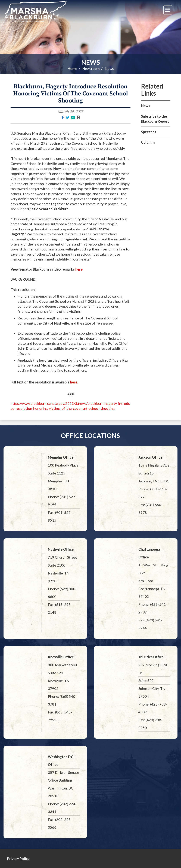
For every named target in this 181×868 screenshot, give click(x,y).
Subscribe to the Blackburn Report (155, 119)
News (91, 62)
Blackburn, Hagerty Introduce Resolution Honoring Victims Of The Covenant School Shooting (71, 93)
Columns (148, 142)
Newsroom (91, 68)
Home (72, 68)
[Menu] (168, 10)
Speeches (149, 132)
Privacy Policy (18, 858)
